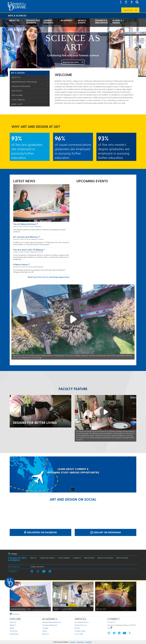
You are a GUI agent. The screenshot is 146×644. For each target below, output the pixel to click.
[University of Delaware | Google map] (111, 628)
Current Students (48, 22)
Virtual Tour (14, 631)
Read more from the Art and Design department (49, 277)
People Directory (81, 625)
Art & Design (57, 26)
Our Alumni (17, 95)
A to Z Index (79, 634)
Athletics (13, 625)
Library (45, 631)
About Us (14, 20)
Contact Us (111, 622)
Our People (17, 91)
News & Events (82, 22)
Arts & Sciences (17, 16)
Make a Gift (17, 104)
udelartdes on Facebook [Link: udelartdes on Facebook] (41, 532)
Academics (66, 20)
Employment (14, 634)
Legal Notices (80, 642)
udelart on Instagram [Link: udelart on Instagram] (106, 532)
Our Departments (47, 26)
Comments (73, 642)
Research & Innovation (101, 22)
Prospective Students (33, 22)
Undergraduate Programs (24, 82)
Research (45, 634)
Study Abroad (18, 100)
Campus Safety (80, 631)
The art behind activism (25, 224)
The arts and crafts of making (28, 250)
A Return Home (20, 264)
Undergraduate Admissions (52, 622)
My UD (77, 628)
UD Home (11, 26)
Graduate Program (21, 86)
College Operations (37, 567)
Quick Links (128, 10)
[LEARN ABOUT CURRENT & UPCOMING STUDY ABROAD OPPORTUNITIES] (73, 475)
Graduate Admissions (50, 625)
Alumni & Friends (117, 22)
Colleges (45, 628)
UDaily (12, 628)
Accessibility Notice (82, 622)
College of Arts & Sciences (23, 26)
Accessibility (88, 642)
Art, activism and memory (26, 237)
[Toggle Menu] (48, 77)
